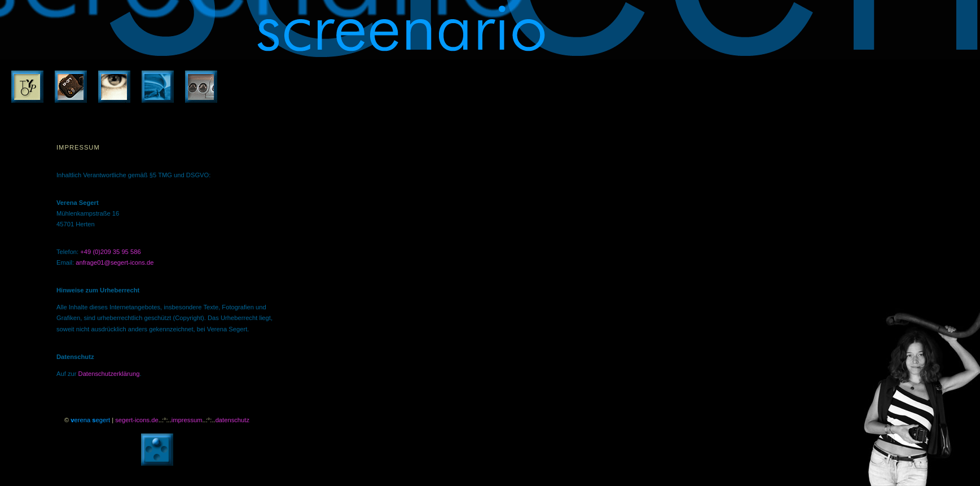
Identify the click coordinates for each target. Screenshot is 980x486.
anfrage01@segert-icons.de (115, 262)
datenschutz (232, 420)
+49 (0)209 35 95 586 (110, 252)
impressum (187, 420)
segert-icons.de (137, 420)
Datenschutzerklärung (109, 374)
